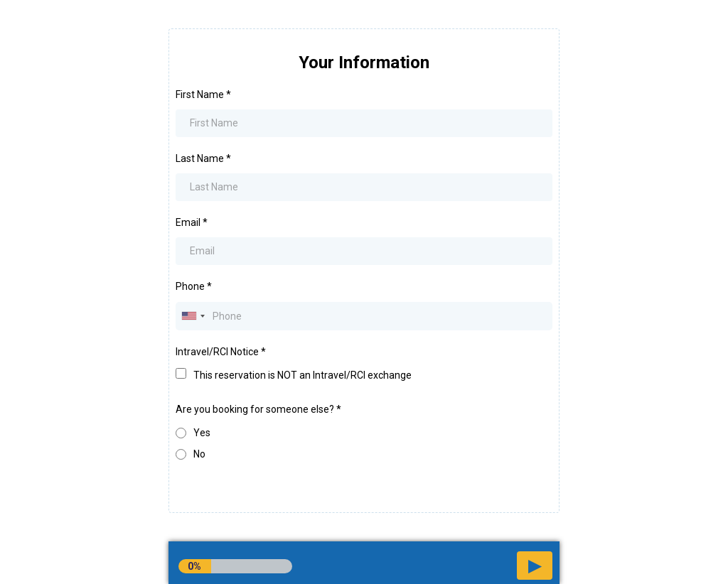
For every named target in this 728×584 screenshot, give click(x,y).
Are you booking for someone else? (258, 409)
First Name (203, 94)
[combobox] (193, 316)
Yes (202, 433)
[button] (535, 566)
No (199, 454)
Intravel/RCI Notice (221, 352)
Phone (194, 286)
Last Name (203, 158)
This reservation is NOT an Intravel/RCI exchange (303, 375)
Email (192, 222)
